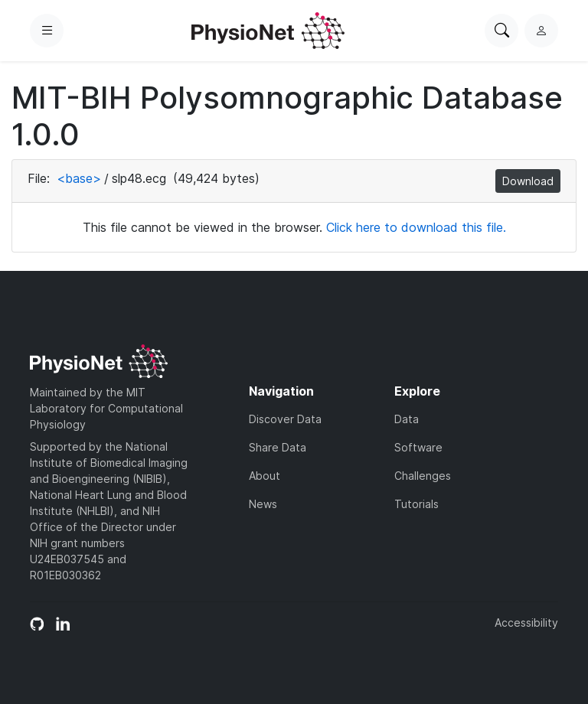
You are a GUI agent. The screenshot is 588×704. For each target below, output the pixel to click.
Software (418, 447)
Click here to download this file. (416, 227)
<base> (79, 178)
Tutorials (416, 504)
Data (407, 419)
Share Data (278, 447)
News (263, 504)
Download (528, 181)
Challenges (423, 476)
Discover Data (285, 419)
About (265, 476)
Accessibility (526, 623)
